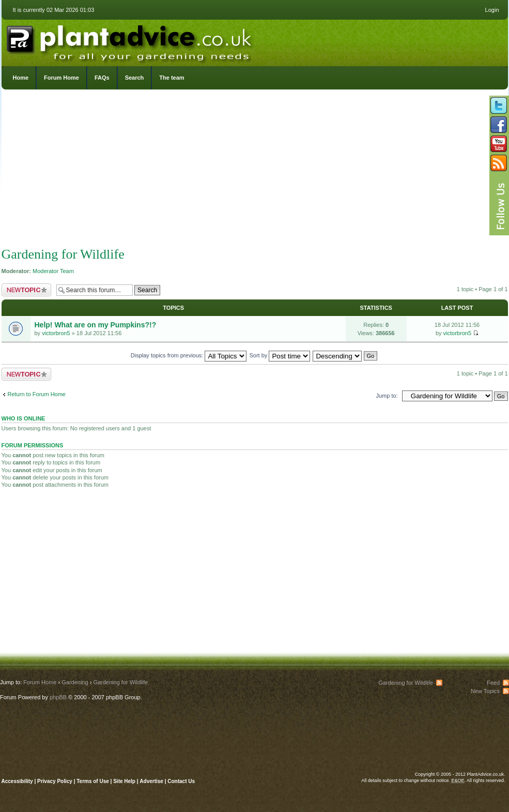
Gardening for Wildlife (63, 254)
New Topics (485, 691)
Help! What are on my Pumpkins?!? (96, 325)
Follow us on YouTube (499, 144)
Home (21, 78)
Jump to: (387, 396)
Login (492, 10)
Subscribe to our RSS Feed (499, 163)
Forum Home (61, 78)
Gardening (75, 682)
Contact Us (181, 781)
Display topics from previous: (189, 355)
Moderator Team (53, 271)
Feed (493, 683)
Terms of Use (93, 781)
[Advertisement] (255, 171)
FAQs (102, 78)
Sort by (280, 355)
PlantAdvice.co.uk (130, 40)
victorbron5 (56, 333)
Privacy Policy (56, 781)
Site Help (124, 781)
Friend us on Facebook (499, 125)
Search (135, 78)
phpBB (58, 697)
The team (172, 78)
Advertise (151, 781)
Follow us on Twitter (499, 106)
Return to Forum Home (37, 394)
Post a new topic (26, 290)
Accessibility (17, 781)
